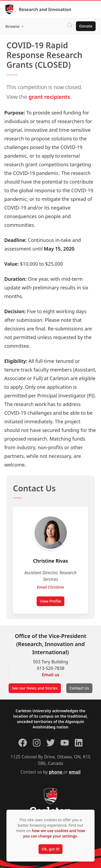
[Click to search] (70, 26)
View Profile (50, 601)
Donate (86, 26)
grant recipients (49, 97)
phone (56, 772)
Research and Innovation (45, 9)
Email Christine (50, 587)
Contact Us (79, 688)
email (75, 772)
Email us (51, 675)
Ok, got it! (50, 849)
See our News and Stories (35, 688)
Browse (13, 26)
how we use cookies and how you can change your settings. (54, 833)
